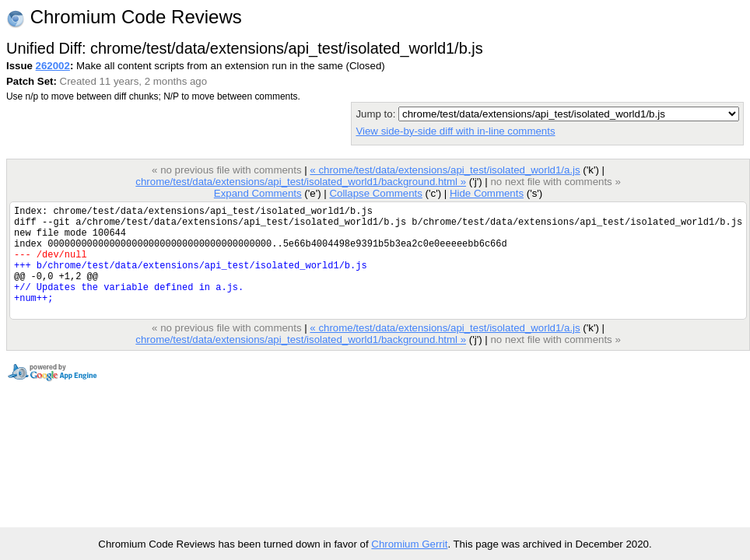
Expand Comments (258, 193)
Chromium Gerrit (409, 544)
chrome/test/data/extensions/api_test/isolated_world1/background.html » (301, 182)
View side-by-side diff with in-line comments (455, 131)
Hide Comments (487, 193)
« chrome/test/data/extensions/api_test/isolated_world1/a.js (445, 170)
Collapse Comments (375, 193)
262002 (53, 66)
